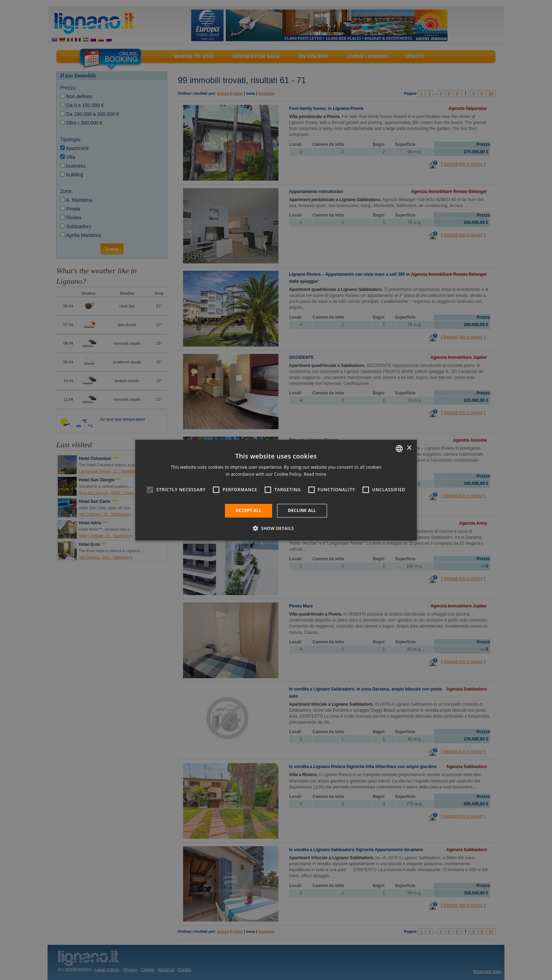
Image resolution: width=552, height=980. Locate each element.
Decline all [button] (302, 510)
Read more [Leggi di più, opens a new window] (315, 474)
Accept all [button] (249, 510)
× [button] (409, 448)
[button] (276, 528)
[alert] (276, 490)
